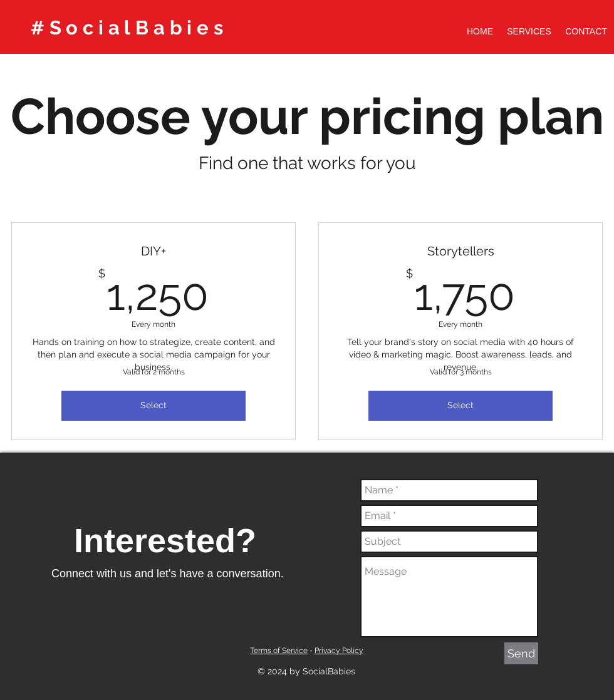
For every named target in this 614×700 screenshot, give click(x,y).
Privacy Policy (339, 651)
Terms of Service (279, 651)
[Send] (521, 653)
